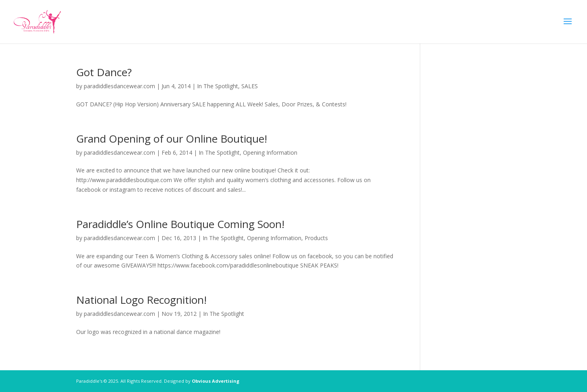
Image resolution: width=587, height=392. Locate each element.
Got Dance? (104, 72)
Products (316, 238)
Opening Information (270, 152)
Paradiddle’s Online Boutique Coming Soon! (180, 224)
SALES (250, 86)
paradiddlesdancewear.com (119, 86)
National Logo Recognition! (141, 300)
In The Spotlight (218, 86)
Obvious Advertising (216, 381)
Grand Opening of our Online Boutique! (172, 139)
